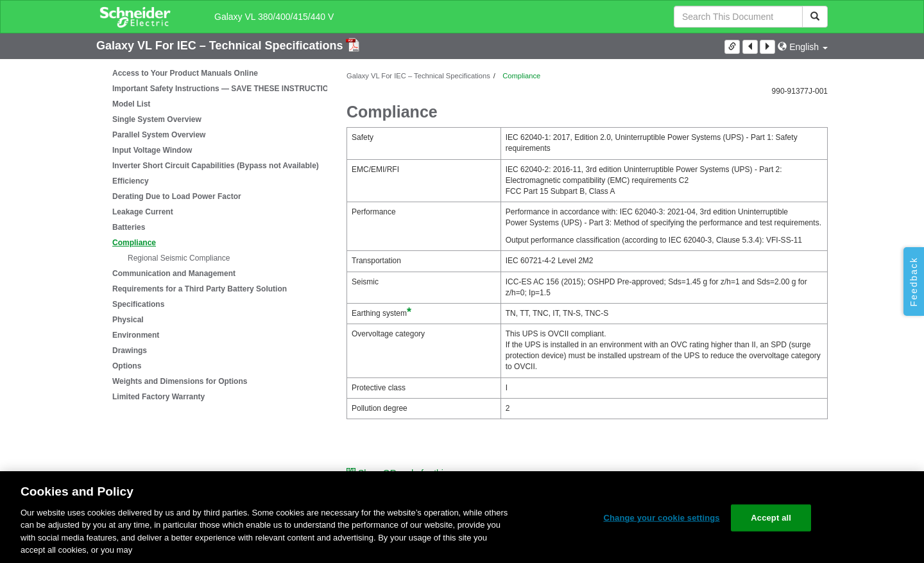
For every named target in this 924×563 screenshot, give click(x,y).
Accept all (771, 518)
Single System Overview (157, 119)
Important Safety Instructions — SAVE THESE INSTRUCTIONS (226, 89)
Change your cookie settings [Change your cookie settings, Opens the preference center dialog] (661, 518)
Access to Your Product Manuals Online (185, 73)
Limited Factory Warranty (158, 397)
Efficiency (131, 181)
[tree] (212, 235)
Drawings (130, 351)
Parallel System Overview (159, 135)
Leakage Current (143, 212)
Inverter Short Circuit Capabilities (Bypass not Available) (216, 166)
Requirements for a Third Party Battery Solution (200, 289)
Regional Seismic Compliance (179, 258)
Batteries (129, 227)
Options (127, 366)
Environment (136, 335)
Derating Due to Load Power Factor (177, 196)
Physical (128, 320)
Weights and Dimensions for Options (180, 381)
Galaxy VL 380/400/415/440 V (274, 17)
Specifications (138, 304)
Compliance (134, 243)
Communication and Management (174, 273)
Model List (131, 104)
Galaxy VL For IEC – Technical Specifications (221, 46)
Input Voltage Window (152, 150)
